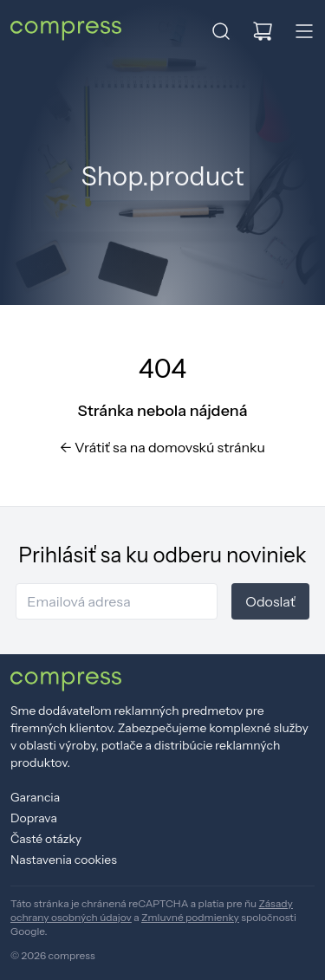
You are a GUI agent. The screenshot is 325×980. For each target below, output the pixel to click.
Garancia (35, 797)
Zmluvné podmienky (190, 917)
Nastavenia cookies (64, 860)
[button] (221, 31)
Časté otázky (46, 839)
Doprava (34, 818)
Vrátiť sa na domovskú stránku (162, 447)
